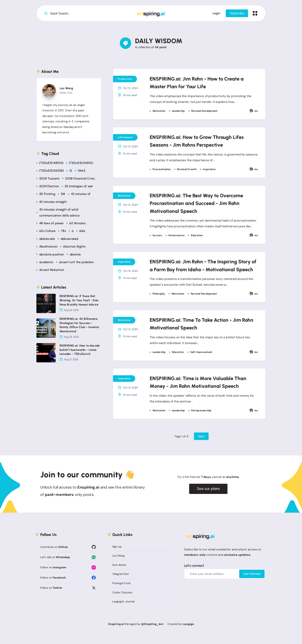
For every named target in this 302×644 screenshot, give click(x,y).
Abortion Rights (74, 247)
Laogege (188, 634)
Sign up (117, 556)
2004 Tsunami (49, 179)
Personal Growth (187, 170)
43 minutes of (81, 195)
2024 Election (49, 187)
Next (201, 446)
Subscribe (237, 14)
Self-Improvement (201, 361)
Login (216, 14)
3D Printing (47, 195)
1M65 (82, 172)
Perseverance (177, 237)
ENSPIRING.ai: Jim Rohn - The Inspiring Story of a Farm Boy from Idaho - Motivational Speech (197, 271)
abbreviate (47, 240)
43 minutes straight (53, 203)
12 (71, 172)
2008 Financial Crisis (80, 179)
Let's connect (194, 575)
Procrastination (162, 170)
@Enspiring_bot (152, 634)
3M (63, 195)
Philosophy (159, 303)
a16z (82, 232)
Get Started (252, 583)
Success (157, 237)
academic (46, 263)
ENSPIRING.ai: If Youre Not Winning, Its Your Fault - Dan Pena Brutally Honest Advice (79, 301)
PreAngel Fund (121, 593)
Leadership (178, 112)
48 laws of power (52, 224)
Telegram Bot (120, 584)
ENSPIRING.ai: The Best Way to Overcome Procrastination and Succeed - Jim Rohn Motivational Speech (201, 204)
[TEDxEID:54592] (81, 164)
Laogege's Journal (123, 611)
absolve (75, 255)
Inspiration (209, 170)
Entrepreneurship (201, 420)
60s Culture (47, 232)
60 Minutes (77, 224)
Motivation (159, 112)
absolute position (52, 255)
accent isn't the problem (76, 263)
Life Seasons (125, 138)
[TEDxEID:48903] (51, 164)
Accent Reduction (52, 271)
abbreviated (70, 240)
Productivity (125, 80)
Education (197, 237)
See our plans (208, 499)
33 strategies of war (79, 187)
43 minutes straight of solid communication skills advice (59, 213)
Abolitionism (48, 247)
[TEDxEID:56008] (52, 172)
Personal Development (204, 112)
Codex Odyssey (122, 602)
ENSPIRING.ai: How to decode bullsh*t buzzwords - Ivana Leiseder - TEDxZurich (80, 351)
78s (64, 232)
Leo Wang (66, 89)
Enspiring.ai (116, 634)
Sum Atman (119, 575)
